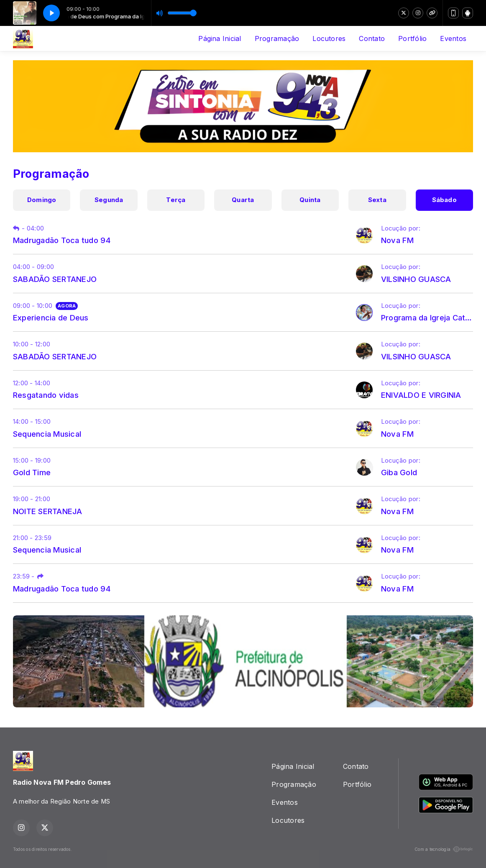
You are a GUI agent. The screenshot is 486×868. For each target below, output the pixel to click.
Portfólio (412, 38)
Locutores (329, 38)
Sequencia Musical (47, 434)
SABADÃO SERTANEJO (55, 279)
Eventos (453, 38)
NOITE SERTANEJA (48, 511)
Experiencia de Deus (51, 317)
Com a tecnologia (444, 849)
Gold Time (32, 472)
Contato (372, 38)
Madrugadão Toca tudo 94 (62, 240)
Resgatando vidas (46, 395)
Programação (277, 38)
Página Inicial (220, 38)
